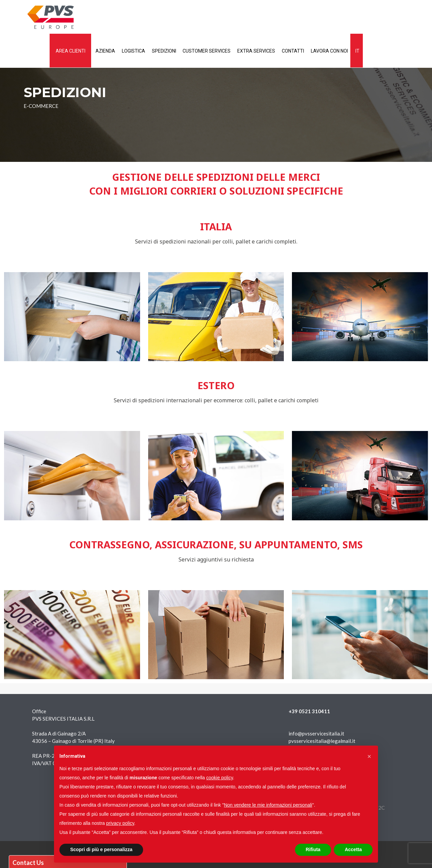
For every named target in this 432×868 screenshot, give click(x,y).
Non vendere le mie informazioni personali (268, 805)
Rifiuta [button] (313, 849)
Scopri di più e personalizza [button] (101, 849)
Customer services (267, 17)
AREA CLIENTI (124, 17)
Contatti (357, 17)
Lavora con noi (395, 17)
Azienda (161, 17)
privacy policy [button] (120, 823)
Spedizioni (223, 17)
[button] (369, 756)
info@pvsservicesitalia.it (316, 733)
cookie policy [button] (220, 778)
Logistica (191, 17)
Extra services (319, 17)
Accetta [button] (353, 849)
